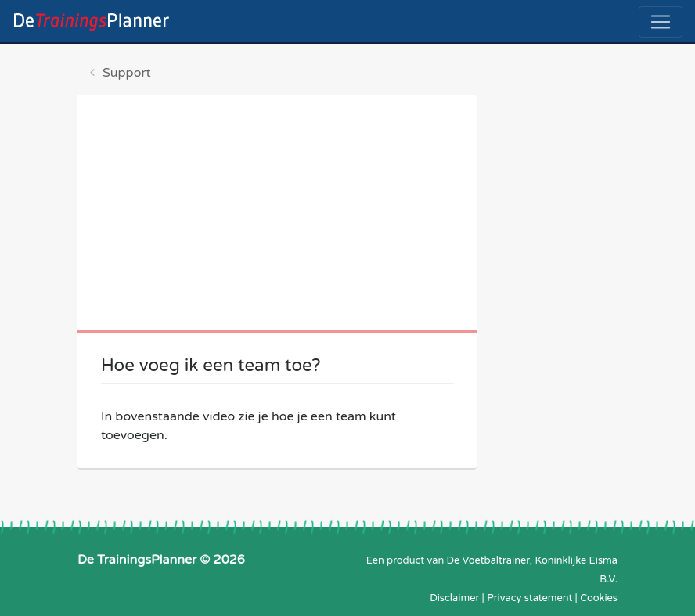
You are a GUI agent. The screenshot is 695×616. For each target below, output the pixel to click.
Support (127, 73)
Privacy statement (529, 598)
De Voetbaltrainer (488, 560)
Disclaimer (454, 598)
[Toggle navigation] (661, 22)
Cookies (599, 598)
